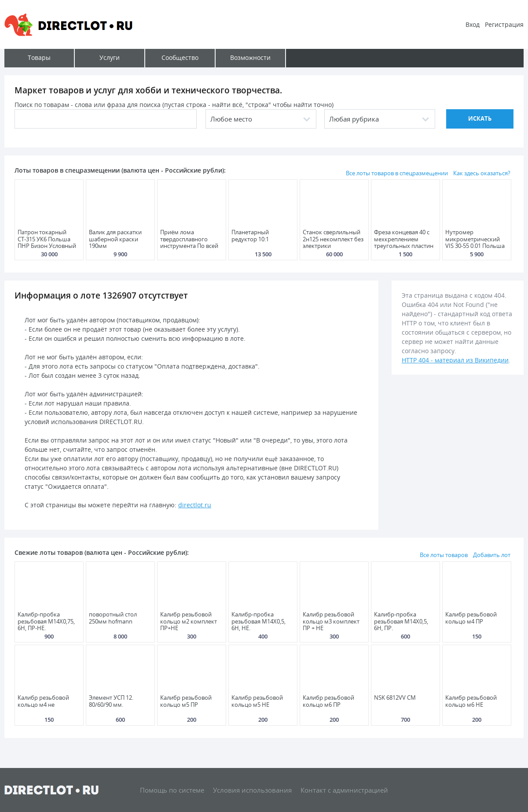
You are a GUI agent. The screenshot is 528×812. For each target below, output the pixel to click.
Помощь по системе (172, 790)
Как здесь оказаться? (482, 173)
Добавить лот (492, 555)
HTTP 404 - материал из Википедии (455, 360)
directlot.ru (195, 505)
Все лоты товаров (444, 555)
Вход (473, 24)
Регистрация (504, 24)
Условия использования (252, 790)
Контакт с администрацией (344, 790)
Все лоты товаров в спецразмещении (397, 173)
